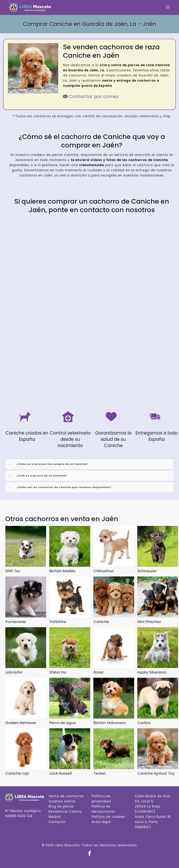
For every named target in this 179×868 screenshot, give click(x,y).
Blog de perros (61, 806)
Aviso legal (101, 822)
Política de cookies (108, 817)
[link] (89, 464)
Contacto (57, 822)
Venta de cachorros (66, 796)
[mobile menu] (168, 7)
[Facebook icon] (89, 854)
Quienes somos (62, 801)
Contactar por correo (91, 96)
